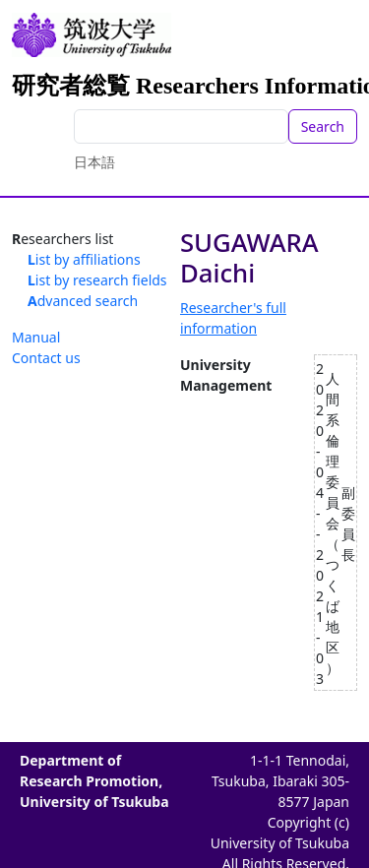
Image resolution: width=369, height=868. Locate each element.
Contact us (46, 358)
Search (323, 126)
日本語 (94, 162)
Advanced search (83, 301)
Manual (36, 337)
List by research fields (97, 280)
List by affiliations (84, 259)
